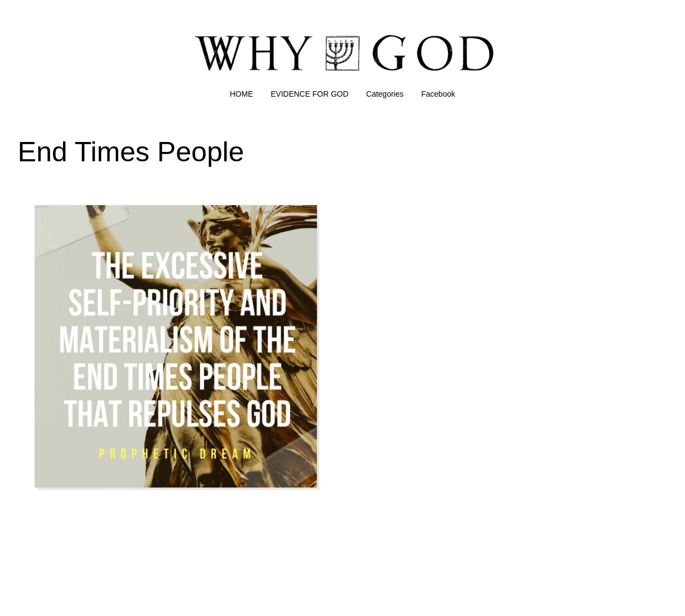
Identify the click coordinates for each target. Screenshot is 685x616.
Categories (385, 94)
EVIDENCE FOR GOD (310, 94)
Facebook (438, 94)
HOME (241, 94)
